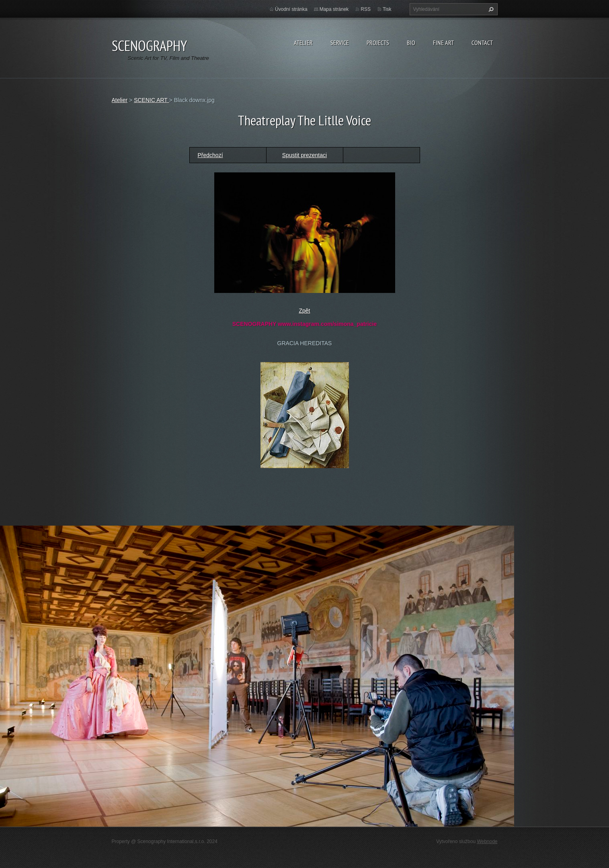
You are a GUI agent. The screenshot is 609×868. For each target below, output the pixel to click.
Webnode (487, 841)
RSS (366, 9)
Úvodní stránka (291, 9)
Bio (411, 43)
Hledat (490, 9)
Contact (482, 43)
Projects (378, 43)
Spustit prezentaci (304, 155)
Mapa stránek (334, 9)
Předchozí (210, 155)
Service (340, 43)
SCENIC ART (151, 100)
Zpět (304, 311)
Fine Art (443, 43)
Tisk (387, 9)
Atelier (303, 43)
